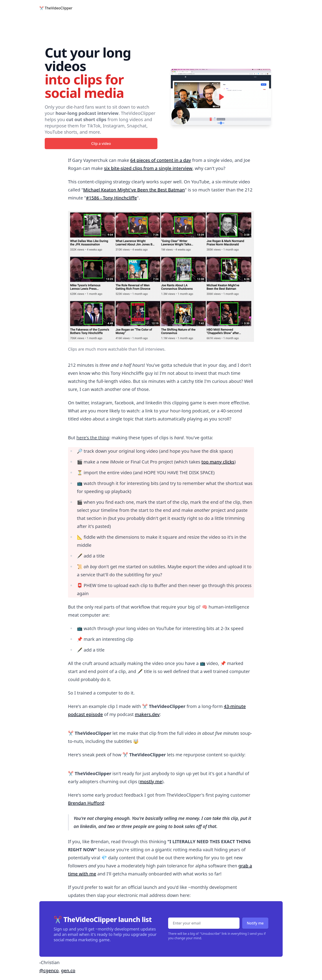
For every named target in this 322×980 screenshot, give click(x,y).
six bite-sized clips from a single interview (148, 168)
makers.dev (147, 714)
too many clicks (218, 462)
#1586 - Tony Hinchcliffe (111, 198)
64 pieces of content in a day (160, 160)
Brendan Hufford (86, 803)
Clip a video (101, 144)
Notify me (255, 923)
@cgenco (49, 970)
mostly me (151, 782)
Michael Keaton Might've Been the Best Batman (134, 190)
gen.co (68, 970)
